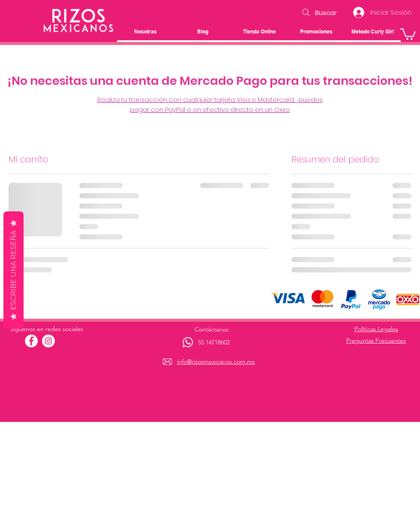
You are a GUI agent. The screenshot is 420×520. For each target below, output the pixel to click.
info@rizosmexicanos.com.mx (216, 362)
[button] (408, 33)
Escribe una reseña (13, 270)
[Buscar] (318, 12)
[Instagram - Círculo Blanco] (48, 341)
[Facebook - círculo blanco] (31, 341)
